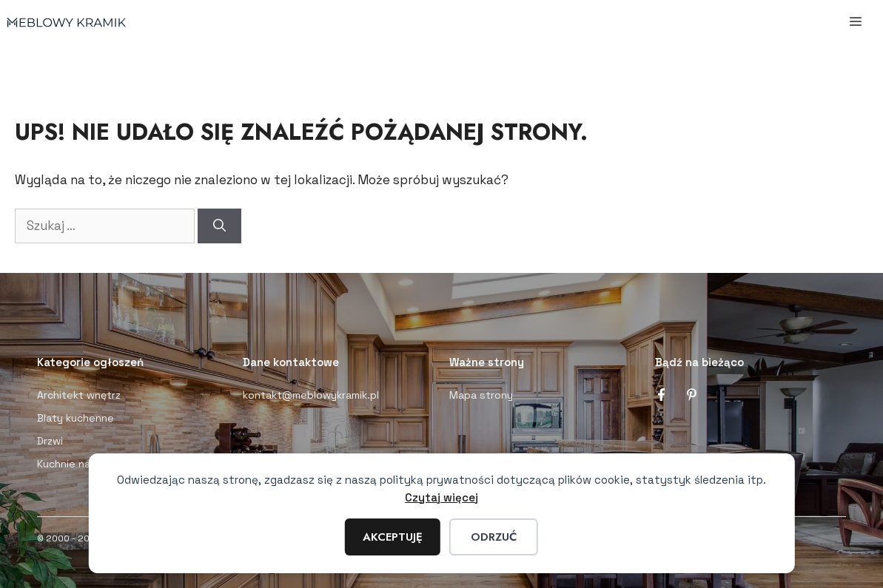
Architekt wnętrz (79, 395)
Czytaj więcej (441, 497)
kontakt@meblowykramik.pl (311, 395)
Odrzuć (494, 537)
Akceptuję (393, 537)
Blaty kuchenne (75, 418)
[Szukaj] (219, 226)
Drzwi (50, 441)
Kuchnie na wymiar (82, 464)
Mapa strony (481, 395)
